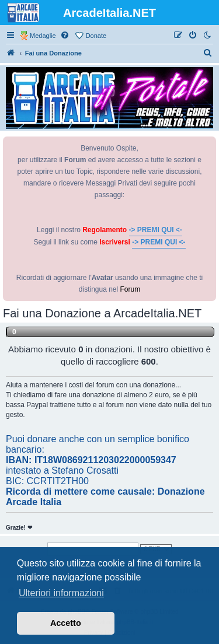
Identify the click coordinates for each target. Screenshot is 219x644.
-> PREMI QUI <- (156, 230)
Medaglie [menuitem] (43, 36)
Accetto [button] (66, 623)
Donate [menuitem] (96, 36)
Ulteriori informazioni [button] (61, 593)
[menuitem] (65, 36)
